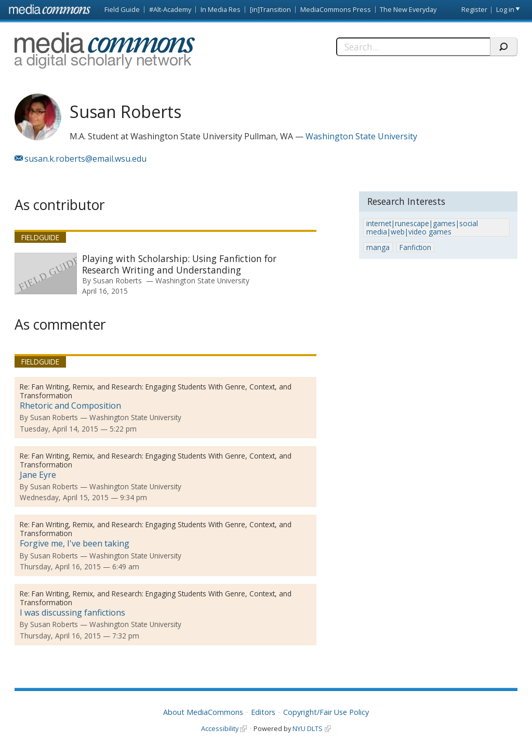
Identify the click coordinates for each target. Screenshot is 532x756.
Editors (263, 712)
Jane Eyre (38, 475)
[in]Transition (270, 9)
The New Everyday (408, 9)
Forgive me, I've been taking (75, 543)
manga (378, 247)
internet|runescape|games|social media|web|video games (422, 228)
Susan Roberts (117, 281)
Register (474, 9)
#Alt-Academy (170, 9)
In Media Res (221, 9)
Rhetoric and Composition (70, 406)
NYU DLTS (308, 728)
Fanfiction (415, 247)
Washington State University (361, 136)
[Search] (413, 47)
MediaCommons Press (336, 9)
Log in (505, 9)
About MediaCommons (203, 712)
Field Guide (122, 9)
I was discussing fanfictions (72, 612)
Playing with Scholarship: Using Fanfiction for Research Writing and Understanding (179, 264)
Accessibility (220, 728)
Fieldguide (40, 237)
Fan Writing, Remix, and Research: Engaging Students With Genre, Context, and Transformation (156, 391)
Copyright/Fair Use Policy (326, 712)
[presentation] (46, 273)
